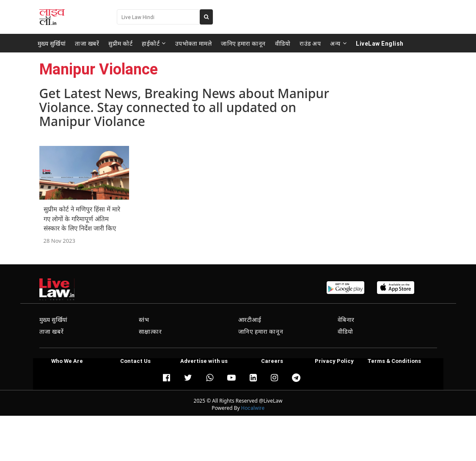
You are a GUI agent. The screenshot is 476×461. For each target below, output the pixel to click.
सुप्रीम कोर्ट (120, 43)
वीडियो (283, 43)
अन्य (338, 43)
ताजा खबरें (87, 43)
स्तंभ (144, 320)
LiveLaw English (380, 43)
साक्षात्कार (150, 332)
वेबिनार (346, 320)
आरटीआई (250, 320)
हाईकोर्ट (154, 43)
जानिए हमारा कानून (243, 43)
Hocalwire (253, 408)
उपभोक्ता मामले (194, 43)
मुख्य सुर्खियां (52, 43)
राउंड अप (310, 43)
